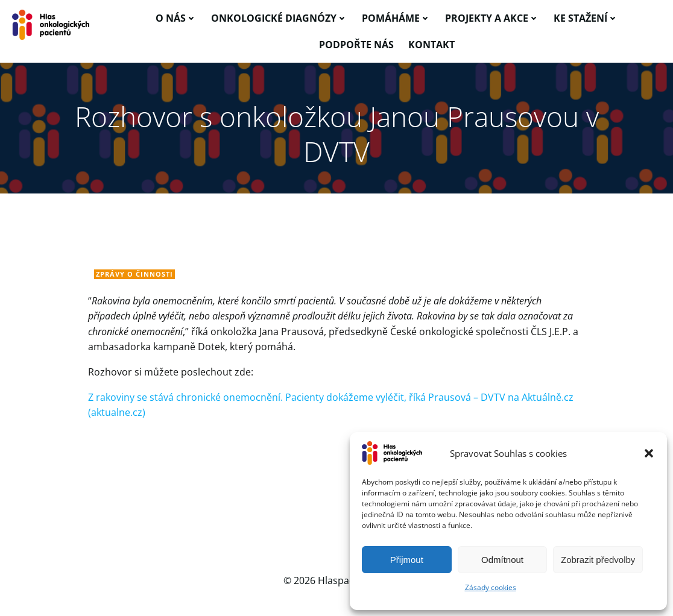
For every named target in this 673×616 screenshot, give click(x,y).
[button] (649, 453)
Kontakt (431, 45)
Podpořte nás (356, 45)
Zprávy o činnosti (134, 274)
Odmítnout (502, 560)
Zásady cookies (491, 587)
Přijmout (407, 560)
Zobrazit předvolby (598, 560)
